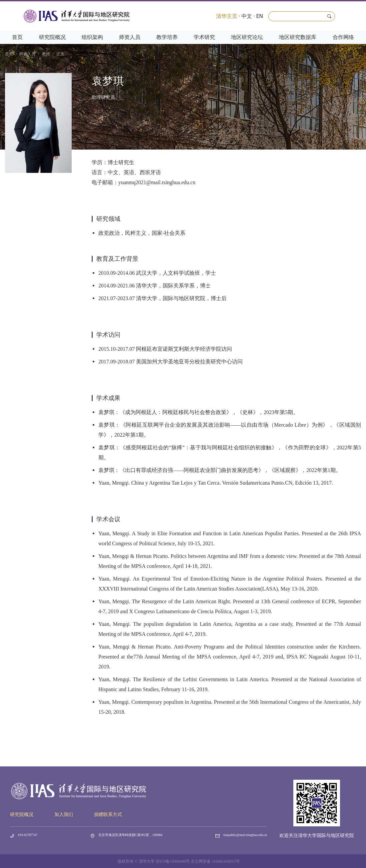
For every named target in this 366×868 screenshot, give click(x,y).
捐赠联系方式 (108, 815)
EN (259, 16)
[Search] (302, 16)
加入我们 (64, 815)
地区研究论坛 (247, 37)
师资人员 (130, 37)
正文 (60, 54)
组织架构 (92, 37)
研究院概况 (52, 37)
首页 (17, 37)
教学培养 (167, 37)
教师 (46, 54)
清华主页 (227, 16)
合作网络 (343, 37)
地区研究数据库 (298, 37)
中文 (247, 16)
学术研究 (204, 37)
